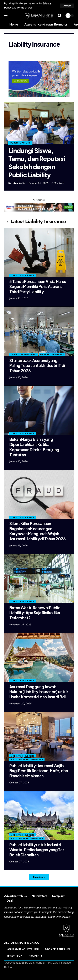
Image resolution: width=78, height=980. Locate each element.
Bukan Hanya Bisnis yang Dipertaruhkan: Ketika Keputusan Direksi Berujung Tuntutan (34, 447)
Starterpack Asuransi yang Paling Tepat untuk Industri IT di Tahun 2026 (37, 365)
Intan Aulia (19, 183)
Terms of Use (25, 8)
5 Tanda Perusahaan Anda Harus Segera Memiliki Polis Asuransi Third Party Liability (38, 286)
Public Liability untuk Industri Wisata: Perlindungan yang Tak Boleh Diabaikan (37, 850)
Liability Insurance (23, 275)
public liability (20, 143)
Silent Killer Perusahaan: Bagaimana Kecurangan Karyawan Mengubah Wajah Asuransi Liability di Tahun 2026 (37, 531)
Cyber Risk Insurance (24, 354)
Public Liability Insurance (27, 759)
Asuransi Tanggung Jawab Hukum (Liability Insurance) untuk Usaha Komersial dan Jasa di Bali (39, 692)
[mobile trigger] (8, 16)
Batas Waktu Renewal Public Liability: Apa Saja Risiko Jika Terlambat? (35, 613)
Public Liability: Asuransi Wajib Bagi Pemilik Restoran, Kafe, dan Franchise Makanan (39, 771)
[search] (59, 16)
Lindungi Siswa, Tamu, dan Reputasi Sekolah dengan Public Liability (37, 163)
